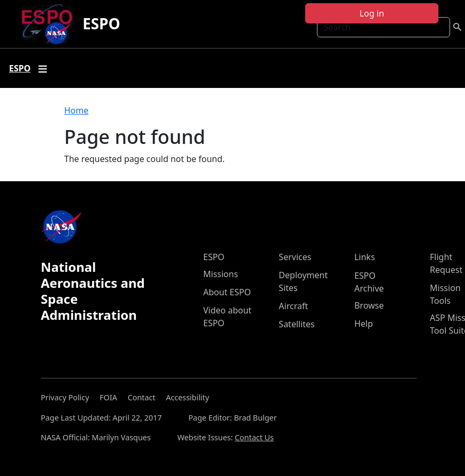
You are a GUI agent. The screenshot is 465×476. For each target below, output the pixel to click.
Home (77, 110)
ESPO (101, 23)
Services (295, 257)
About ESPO (227, 292)
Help (364, 324)
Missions (221, 274)
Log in (372, 13)
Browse (369, 305)
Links (365, 257)
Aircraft (293, 306)
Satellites (296, 324)
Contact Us (254, 437)
